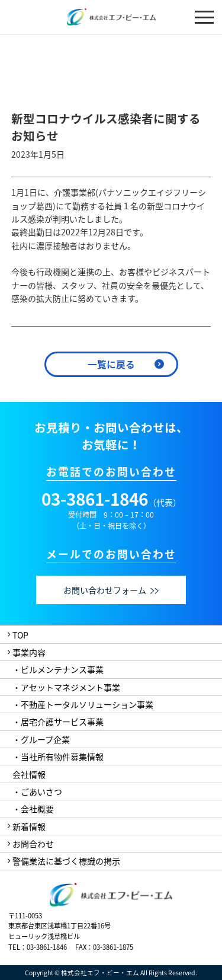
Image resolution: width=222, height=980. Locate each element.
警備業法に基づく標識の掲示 (66, 861)
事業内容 (29, 652)
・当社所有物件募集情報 (58, 756)
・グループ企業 (41, 739)
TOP (20, 635)
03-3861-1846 (95, 499)
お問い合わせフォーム (111, 590)
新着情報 (29, 826)
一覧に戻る (111, 364)
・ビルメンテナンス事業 (58, 669)
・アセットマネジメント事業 (66, 687)
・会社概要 (33, 809)
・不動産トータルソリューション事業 (83, 704)
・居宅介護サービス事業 (58, 722)
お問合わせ (33, 844)
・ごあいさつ (37, 791)
